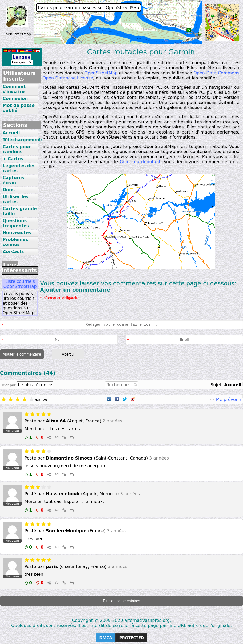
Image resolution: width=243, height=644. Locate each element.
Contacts (13, 251)
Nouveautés (17, 233)
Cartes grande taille (20, 211)
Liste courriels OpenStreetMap (20, 284)
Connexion (15, 98)
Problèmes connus (15, 242)
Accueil (11, 133)
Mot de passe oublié (19, 108)
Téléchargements (21, 140)
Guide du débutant (140, 162)
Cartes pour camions (17, 149)
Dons (9, 190)
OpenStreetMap (101, 73)
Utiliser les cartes (16, 199)
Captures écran (13, 180)
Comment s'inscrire (14, 89)
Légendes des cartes (19, 168)
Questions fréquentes (16, 223)
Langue (22, 57)
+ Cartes (13, 159)
